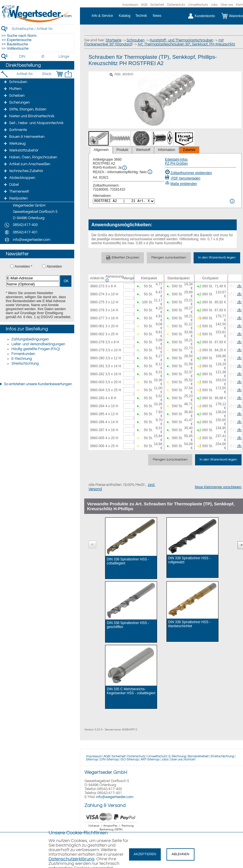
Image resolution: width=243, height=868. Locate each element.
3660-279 (97, 350)
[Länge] (64, 56)
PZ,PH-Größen (176, 163)
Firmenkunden (23, 354)
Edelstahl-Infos (176, 160)
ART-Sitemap (150, 759)
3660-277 (97, 318)
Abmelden (54, 267)
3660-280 (97, 358)
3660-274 (97, 294)
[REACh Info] (150, 172)
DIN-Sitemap (109, 759)
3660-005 (97, 438)
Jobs (214, 5)
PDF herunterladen (183, 178)
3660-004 (97, 390)
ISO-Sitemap (130, 759)
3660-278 (97, 342)
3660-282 (97, 374)
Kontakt (190, 759)
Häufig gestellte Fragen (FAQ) (36, 349)
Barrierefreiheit (198, 756)
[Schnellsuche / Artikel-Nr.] (43, 29)
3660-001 (97, 326)
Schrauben (135, 40)
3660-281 (97, 366)
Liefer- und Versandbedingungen (38, 344)
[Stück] (46, 74)
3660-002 (97, 334)
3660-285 (97, 414)
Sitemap (92, 759)
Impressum (130, 5)
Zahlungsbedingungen (30, 339)
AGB (144, 5)
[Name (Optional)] (33, 284)
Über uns (227, 5)
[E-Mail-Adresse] (33, 278)
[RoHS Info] (124, 168)
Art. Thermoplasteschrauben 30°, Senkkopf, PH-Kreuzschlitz (186, 44)
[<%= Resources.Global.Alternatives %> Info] (232, 201)
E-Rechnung (22, 359)
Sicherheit (157, 5)
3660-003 (97, 382)
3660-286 (97, 422)
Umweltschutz (198, 5)
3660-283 (97, 398)
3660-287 (97, 430)
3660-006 (97, 446)
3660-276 (97, 310)
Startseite (114, 40)
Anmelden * (23, 267)
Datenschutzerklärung (72, 859)
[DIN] (22, 56)
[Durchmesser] (43, 56)
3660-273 (97, 286)
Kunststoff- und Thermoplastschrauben (181, 40)
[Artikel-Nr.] (25, 74)
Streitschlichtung (25, 364)
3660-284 (97, 406)
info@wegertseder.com (115, 797)
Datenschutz (176, 5)
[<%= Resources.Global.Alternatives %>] (124, 201)
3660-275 (97, 302)
